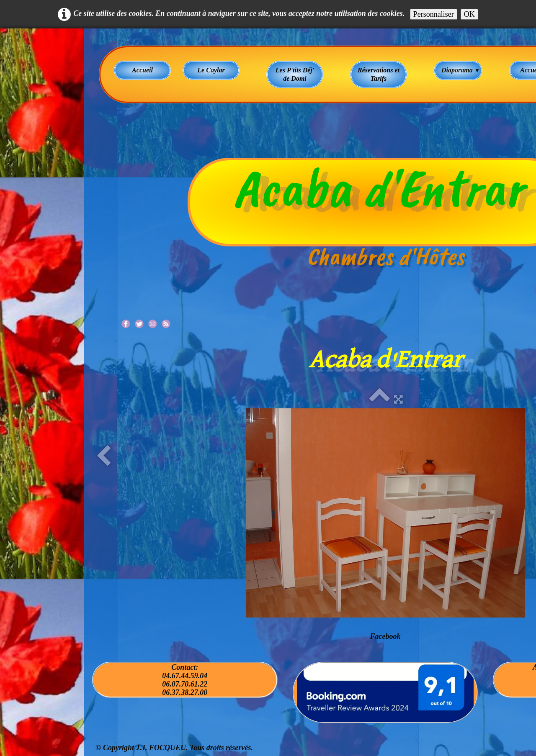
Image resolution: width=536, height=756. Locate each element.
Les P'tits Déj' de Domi (295, 74)
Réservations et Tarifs (379, 74)
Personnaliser (434, 14)
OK (469, 14)
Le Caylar (211, 70)
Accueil (142, 70)
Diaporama (461, 70)
